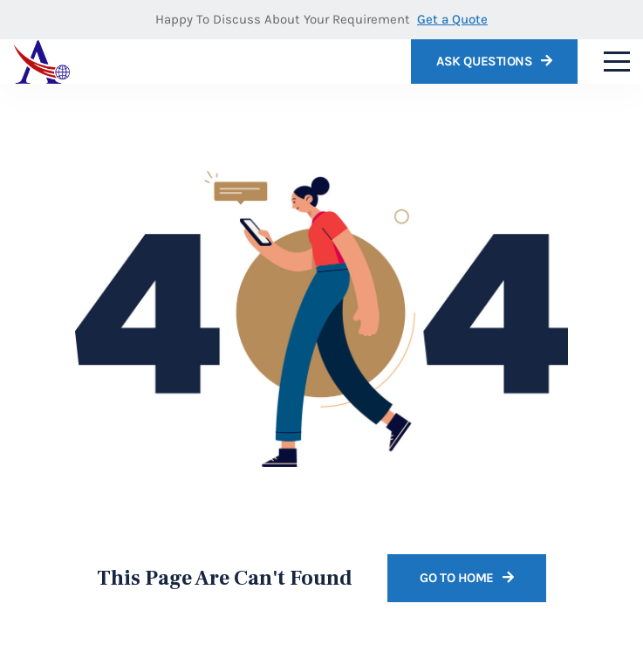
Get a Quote (452, 19)
